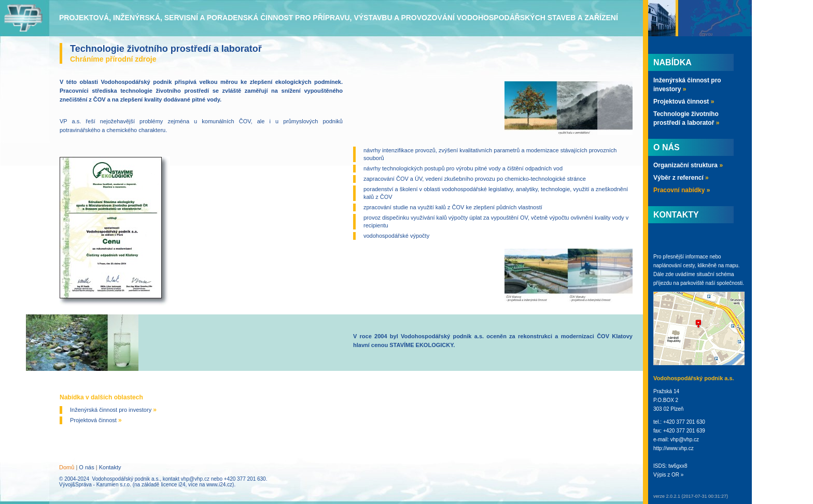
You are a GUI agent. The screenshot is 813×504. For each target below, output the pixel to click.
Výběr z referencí (681, 178)
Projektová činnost (96, 420)
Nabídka (672, 62)
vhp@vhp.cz (195, 479)
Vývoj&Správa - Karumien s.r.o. (95, 485)
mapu (732, 265)
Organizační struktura (688, 165)
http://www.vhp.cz (674, 448)
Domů (67, 467)
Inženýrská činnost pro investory (113, 410)
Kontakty (110, 467)
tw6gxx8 (678, 466)
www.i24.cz (219, 485)
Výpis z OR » (668, 475)
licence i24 (173, 485)
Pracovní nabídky (682, 190)
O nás (86, 467)
